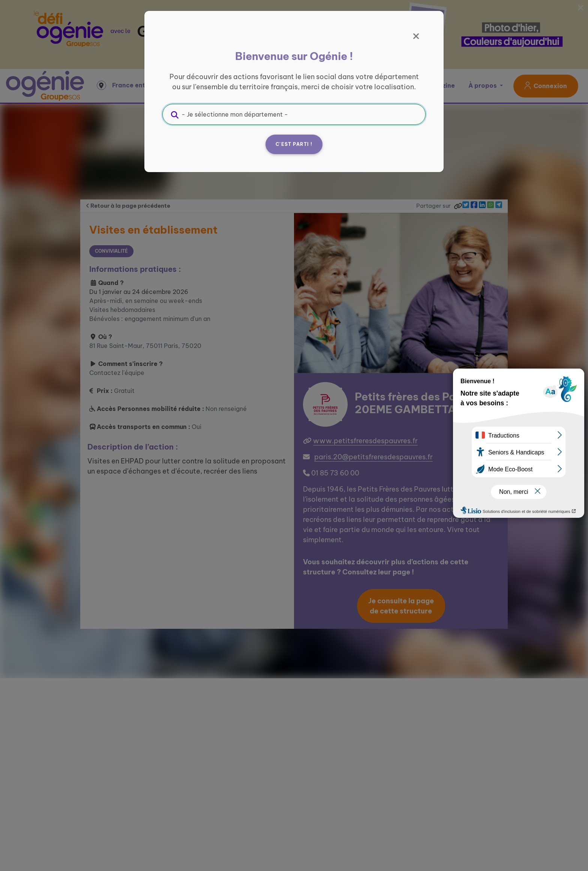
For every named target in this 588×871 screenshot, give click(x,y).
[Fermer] (416, 36)
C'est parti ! (294, 144)
